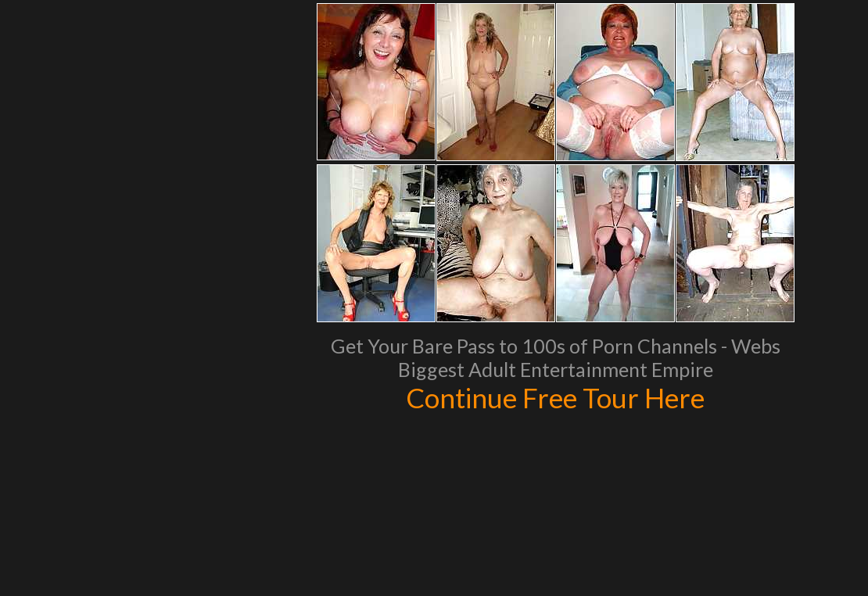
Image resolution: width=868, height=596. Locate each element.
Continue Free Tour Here (555, 397)
